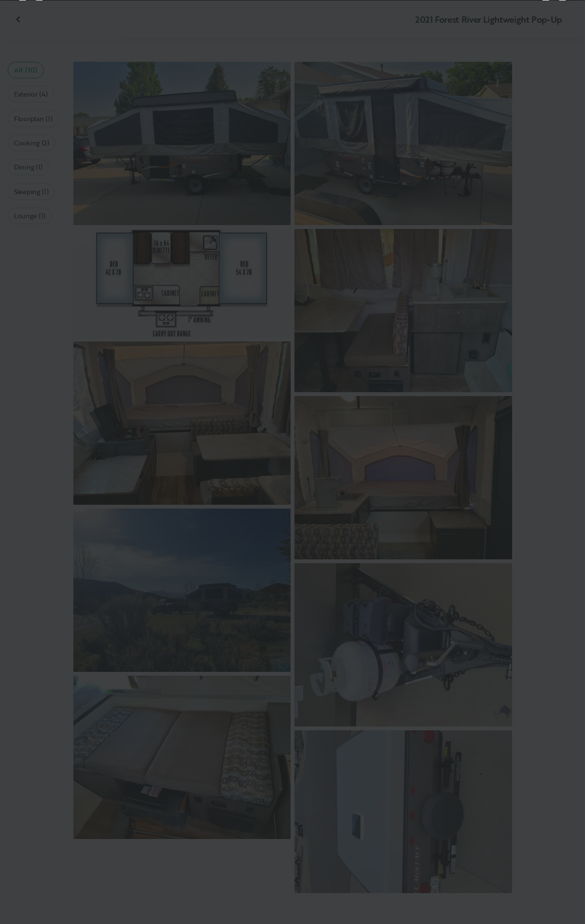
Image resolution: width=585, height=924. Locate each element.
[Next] (554, 462)
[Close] (562, 23)
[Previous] (31, 462)
